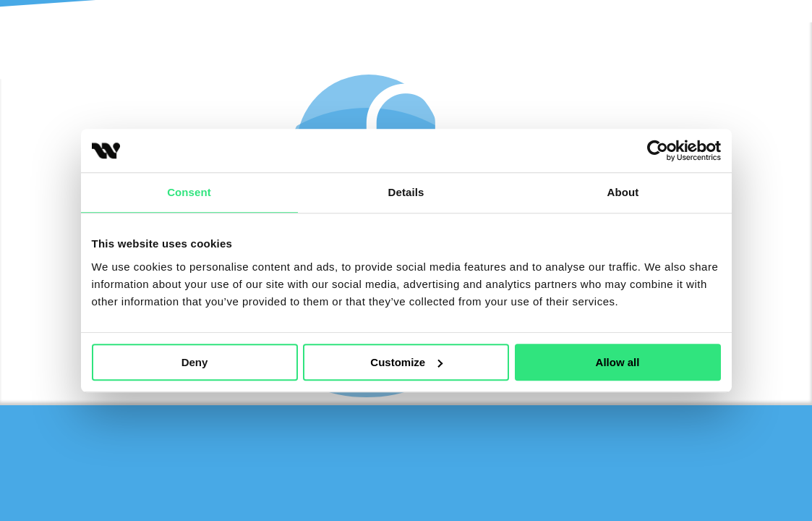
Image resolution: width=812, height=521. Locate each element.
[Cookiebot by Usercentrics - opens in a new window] (658, 151)
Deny (195, 362)
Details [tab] (406, 192)
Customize (406, 362)
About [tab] (623, 192)
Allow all (618, 362)
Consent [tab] (189, 192)
